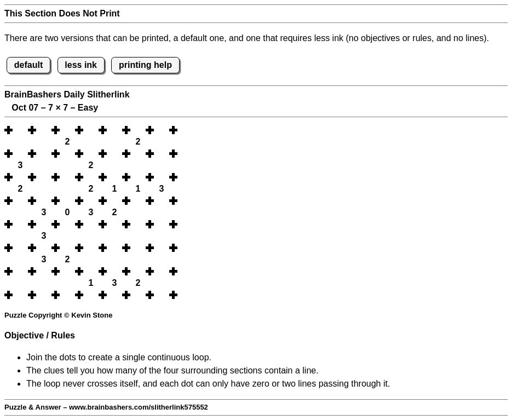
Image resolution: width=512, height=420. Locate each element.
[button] (20, 130)
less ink (81, 65)
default (28, 65)
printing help (145, 65)
